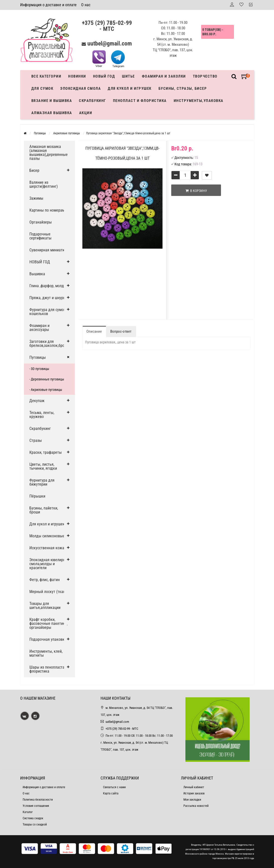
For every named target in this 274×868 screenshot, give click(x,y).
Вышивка (37, 274)
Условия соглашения (36, 806)
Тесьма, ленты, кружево (42, 415)
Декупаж (37, 401)
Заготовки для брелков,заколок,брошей (50, 343)
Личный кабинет (194, 787)
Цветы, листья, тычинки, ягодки (43, 466)
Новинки (77, 76)
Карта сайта (111, 793)
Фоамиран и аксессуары (39, 328)
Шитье (128, 76)
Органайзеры (41, 222)
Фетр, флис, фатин (45, 580)
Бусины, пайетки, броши (44, 510)
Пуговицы (38, 357)
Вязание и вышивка (52, 101)
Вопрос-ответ (121, 331)
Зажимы (36, 198)
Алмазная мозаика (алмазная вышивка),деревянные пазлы (49, 153)
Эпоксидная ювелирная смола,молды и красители (49, 564)
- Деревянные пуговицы (47, 379)
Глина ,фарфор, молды (48, 286)
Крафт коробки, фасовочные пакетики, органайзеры (49, 623)
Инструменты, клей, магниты (46, 653)
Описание (94, 331)
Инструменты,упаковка (199, 101)
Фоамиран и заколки (164, 76)
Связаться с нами (114, 787)
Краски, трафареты (46, 452)
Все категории (46, 76)
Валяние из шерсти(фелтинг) (44, 184)
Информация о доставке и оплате (48, 5)
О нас (86, 5)
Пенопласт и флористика (140, 101)
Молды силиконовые (47, 536)
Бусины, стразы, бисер (183, 89)
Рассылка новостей (196, 806)
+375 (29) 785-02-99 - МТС (107, 26)
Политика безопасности (38, 800)
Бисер (34, 170)
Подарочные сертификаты (40, 236)
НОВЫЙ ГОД (40, 262)
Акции (86, 113)
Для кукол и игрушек (130, 89)
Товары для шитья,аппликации (45, 606)
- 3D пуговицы (39, 369)
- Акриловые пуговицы (46, 390)
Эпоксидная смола (81, 89)
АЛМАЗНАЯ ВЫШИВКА (52, 113)
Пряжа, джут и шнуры (48, 298)
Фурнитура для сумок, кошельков (48, 312)
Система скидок (33, 818)
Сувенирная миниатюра (49, 250)
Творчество (205, 76)
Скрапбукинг (92, 101)
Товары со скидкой (35, 824)
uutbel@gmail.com (110, 44)
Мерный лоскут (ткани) (49, 592)
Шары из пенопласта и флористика (48, 669)
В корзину (196, 191)
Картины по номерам (47, 210)
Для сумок (42, 89)
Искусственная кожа (47, 548)
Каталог (28, 812)
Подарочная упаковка (48, 639)
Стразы (36, 440)
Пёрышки (37, 496)
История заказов (194, 793)
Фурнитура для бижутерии (42, 482)
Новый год (104, 76)
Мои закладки (192, 800)
